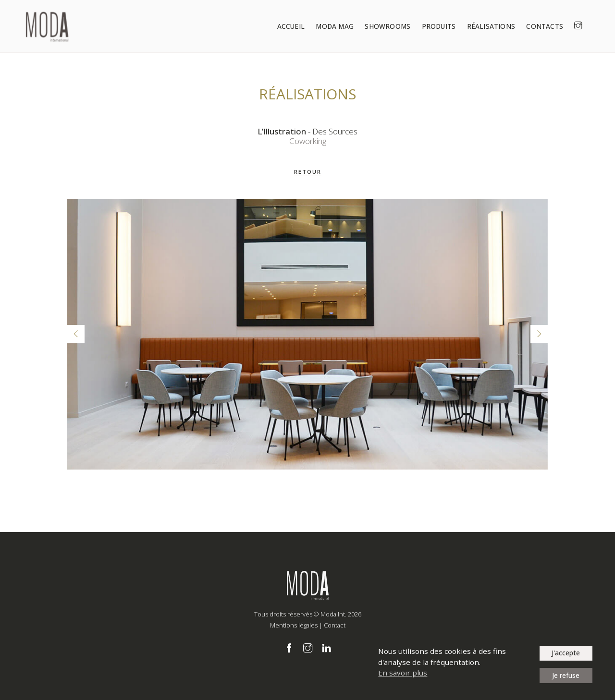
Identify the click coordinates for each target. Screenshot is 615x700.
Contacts (550, 26)
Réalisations (498, 26)
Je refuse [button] (566, 675)
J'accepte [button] (566, 653)
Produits (448, 26)
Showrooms (398, 26)
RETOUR (308, 172)
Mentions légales (294, 625)
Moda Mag (347, 26)
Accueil (304, 26)
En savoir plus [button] (403, 673)
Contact (335, 625)
